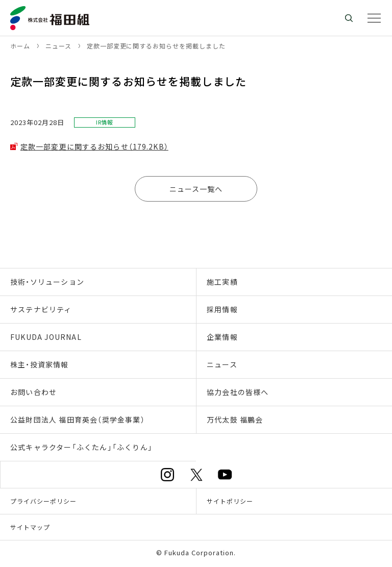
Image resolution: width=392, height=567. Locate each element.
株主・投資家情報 (40, 364)
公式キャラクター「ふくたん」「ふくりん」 (81, 447)
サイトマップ (30, 527)
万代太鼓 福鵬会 (235, 420)
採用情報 (222, 309)
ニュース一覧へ (196, 189)
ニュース (222, 364)
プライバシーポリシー (43, 501)
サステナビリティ (41, 309)
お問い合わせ (33, 392)
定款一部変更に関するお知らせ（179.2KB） (94, 146)
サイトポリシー (230, 501)
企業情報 (222, 337)
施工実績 (222, 282)
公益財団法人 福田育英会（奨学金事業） (78, 420)
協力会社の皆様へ (238, 392)
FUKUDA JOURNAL (46, 337)
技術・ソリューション (47, 282)
